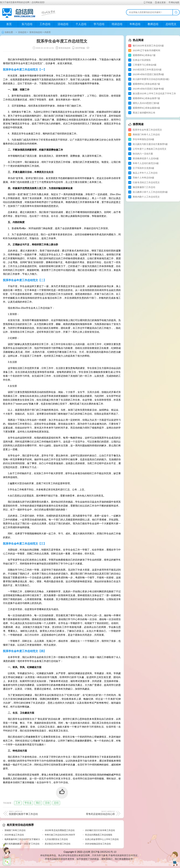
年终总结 (135, 24)
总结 (56, 803)
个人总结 (81, 24)
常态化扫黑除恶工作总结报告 (99, 835)
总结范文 (171, 24)
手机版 (148, 2)
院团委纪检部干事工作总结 (35, 813)
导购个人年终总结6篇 (143, 178)
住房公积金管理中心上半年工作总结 (102, 839)
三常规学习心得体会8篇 (145, 65)
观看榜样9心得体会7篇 (144, 55)
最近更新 (160, 2)
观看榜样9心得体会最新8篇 (146, 108)
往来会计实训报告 (142, 60)
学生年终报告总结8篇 (143, 139)
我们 (38, 803)
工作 (18, 803)
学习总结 (99, 24)
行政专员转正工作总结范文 (146, 182)
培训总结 (117, 24)
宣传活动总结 (36, 32)
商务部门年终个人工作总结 (146, 134)
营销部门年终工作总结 (15, 830)
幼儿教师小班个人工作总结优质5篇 (150, 192)
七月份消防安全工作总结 (56, 839)
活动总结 (63, 24)
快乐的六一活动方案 (143, 154)
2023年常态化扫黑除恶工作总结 (60, 830)
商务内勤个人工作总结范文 (146, 197)
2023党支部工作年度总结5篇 (147, 70)
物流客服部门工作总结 (144, 187)
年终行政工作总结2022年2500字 (60, 835)
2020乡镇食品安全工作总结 (98, 844)
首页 (9, 24)
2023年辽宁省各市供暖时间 (146, 50)
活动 (47, 803)
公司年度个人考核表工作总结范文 (150, 149)
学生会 (28, 803)
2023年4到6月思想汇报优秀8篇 (148, 74)
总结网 (87, 852)
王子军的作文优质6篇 (143, 168)
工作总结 (45, 24)
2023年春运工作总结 (14, 835)
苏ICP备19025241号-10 (104, 852)
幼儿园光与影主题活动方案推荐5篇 (150, 144)
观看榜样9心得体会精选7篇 (146, 84)
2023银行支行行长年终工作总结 (100, 830)
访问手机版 (78, 48)
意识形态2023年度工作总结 (58, 844)
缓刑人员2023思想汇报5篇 (146, 103)
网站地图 (174, 2)
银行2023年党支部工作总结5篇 (148, 46)
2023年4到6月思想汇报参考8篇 (148, 89)
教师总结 (153, 24)
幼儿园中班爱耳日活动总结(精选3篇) (151, 79)
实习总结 (27, 24)
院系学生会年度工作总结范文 (147, 130)
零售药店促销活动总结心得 (89, 813)
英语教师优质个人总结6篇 (146, 158)
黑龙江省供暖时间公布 (144, 113)
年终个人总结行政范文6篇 (146, 163)
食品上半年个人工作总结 (145, 173)
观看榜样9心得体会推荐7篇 (146, 98)
